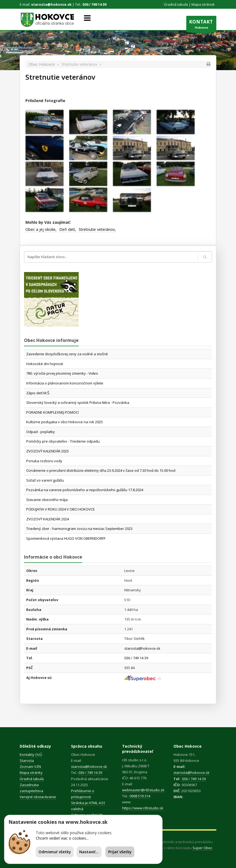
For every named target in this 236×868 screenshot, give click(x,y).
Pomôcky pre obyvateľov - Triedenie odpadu (63, 441)
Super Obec (202, 848)
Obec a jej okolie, (41, 229)
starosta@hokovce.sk (51, 4)
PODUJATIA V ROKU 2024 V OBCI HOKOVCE (61, 509)
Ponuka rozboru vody (44, 461)
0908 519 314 (140, 796)
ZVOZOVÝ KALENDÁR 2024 (48, 519)
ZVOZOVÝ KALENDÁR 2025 (48, 451)
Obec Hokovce (42, 64)
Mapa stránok (203, 4)
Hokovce (201, 25)
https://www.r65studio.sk (143, 808)
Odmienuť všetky (55, 852)
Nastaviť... (89, 852)
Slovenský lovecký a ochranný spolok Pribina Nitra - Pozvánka (78, 402)
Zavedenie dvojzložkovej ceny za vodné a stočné (67, 354)
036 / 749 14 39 (94, 4)
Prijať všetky (120, 852)
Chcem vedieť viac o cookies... (62, 838)
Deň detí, (68, 229)
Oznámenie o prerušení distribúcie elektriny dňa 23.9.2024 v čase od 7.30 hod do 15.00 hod (101, 470)
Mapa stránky (31, 772)
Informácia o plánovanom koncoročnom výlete (65, 383)
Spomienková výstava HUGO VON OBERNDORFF (66, 538)
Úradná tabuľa (176, 4)
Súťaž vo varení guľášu (45, 480)
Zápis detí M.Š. (38, 393)
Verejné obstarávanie (38, 797)
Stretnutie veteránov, (97, 229)
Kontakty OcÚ (31, 754)
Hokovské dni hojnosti (45, 364)
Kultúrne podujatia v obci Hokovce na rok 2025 (64, 422)
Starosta (27, 760)
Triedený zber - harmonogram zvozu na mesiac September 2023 (79, 529)
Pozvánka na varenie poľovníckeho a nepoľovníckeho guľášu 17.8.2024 (85, 490)
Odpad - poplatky (41, 432)
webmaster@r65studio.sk (143, 790)
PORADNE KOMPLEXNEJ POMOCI (52, 412)
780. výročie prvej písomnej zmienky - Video (62, 373)
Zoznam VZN (30, 766)
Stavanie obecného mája (47, 500)
